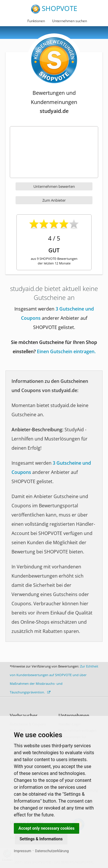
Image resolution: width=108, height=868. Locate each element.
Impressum (22, 851)
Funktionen (36, 21)
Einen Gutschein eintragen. (66, 351)
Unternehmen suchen (70, 21)
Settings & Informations (41, 839)
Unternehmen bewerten (54, 186)
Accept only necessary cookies (47, 828)
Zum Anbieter (54, 200)
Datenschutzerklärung (52, 851)
